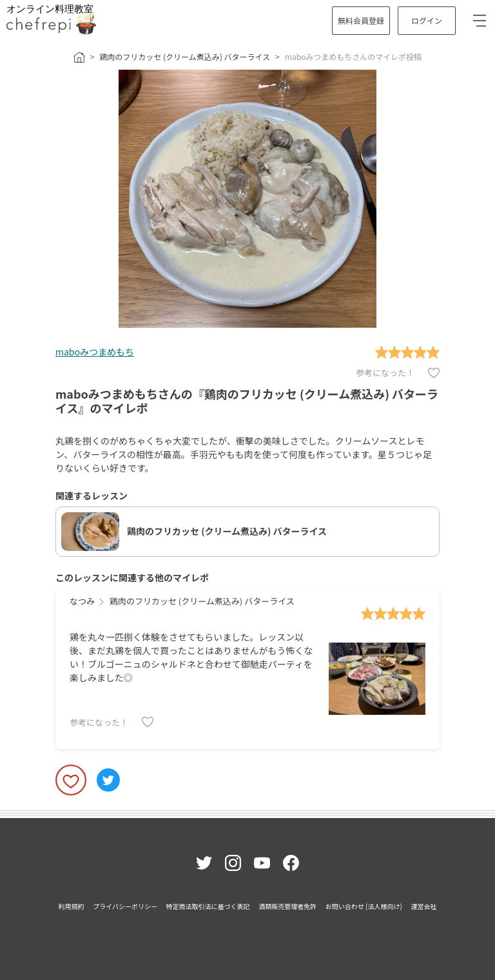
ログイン (427, 20)
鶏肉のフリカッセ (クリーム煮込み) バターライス (185, 56)
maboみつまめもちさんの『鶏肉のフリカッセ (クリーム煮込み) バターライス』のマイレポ (247, 401)
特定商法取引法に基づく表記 (208, 906)
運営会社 (423, 906)
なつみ (82, 601)
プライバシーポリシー (125, 906)
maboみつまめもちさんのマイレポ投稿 (354, 56)
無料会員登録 (361, 20)
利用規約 (72, 906)
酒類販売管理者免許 (287, 906)
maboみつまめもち (95, 352)
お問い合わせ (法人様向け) (364, 906)
